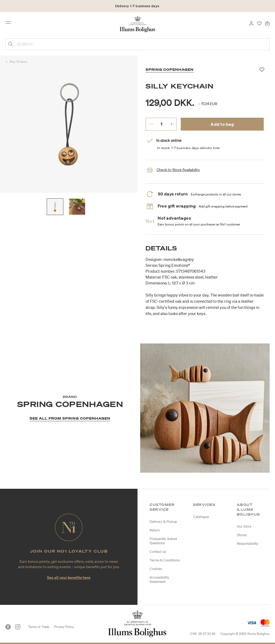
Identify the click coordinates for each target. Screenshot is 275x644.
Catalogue (201, 517)
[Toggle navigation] (10, 24)
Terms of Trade (39, 627)
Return (155, 530)
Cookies (156, 569)
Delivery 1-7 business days (137, 6)
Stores (242, 535)
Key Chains (19, 62)
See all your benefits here (69, 577)
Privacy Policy (64, 627)
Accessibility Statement (159, 580)
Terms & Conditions (165, 560)
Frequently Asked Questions (163, 541)
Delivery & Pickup (163, 522)
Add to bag (222, 124)
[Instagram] (18, 627)
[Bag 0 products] (267, 23)
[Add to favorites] (262, 70)
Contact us (158, 552)
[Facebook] (8, 627)
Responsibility (248, 544)
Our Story (244, 526)
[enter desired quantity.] (161, 124)
